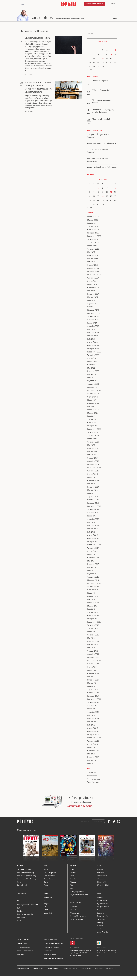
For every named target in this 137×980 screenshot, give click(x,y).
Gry (72, 889)
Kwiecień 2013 (93, 719)
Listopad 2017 (93, 542)
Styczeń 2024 (93, 304)
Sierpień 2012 (93, 745)
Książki (73, 870)
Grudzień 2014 (93, 655)
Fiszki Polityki (101, 949)
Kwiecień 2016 (93, 603)
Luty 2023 (91, 340)
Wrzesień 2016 (93, 587)
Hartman (101, 873)
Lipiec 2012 (92, 748)
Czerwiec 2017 (93, 558)
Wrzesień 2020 (93, 433)
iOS (71, 949)
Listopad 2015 (93, 619)
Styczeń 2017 (93, 574)
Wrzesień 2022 (93, 356)
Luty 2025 (91, 262)
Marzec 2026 (93, 221)
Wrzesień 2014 (93, 664)
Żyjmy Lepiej (22, 886)
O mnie (115, 20)
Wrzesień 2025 (93, 240)
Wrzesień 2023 (93, 317)
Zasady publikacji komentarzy (54, 944)
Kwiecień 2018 (93, 526)
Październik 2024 (94, 275)
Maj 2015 (91, 639)
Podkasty (101, 914)
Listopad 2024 (93, 272)
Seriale (73, 879)
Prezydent (21, 918)
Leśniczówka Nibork (53, 969)
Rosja (46, 883)
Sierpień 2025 (93, 243)
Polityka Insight (38, 969)
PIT (45, 901)
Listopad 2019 (93, 465)
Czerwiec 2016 (93, 597)
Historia (100, 898)
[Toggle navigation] (23, 4)
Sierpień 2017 (93, 552)
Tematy (100, 926)
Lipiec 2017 (92, 555)
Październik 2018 (94, 507)
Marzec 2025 (93, 259)
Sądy (19, 921)
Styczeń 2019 (93, 497)
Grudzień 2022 (93, 346)
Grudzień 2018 (93, 500)
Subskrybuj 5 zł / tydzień (95, 4)
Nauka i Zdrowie (76, 903)
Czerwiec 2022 (93, 365)
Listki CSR (48, 914)
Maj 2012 (91, 755)
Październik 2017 (94, 545)
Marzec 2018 (92, 529)
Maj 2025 (91, 253)
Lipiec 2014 (92, 671)
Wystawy (74, 883)
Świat (46, 866)
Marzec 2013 (92, 722)
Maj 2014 (91, 677)
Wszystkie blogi (103, 886)
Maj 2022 (91, 369)
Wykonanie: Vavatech (86, 969)
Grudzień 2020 (93, 423)
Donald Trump (49, 876)
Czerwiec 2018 (93, 520)
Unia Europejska (50, 873)
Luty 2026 (91, 224)
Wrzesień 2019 (93, 472)
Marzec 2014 (92, 684)
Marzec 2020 (93, 452)
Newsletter (85, 822)
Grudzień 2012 (93, 732)
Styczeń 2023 (93, 343)
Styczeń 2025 (93, 266)
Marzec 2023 (93, 336)
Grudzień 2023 (93, 307)
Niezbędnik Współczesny (26, 879)
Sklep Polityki (102, 932)
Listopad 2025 (93, 234)
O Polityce (21, 956)
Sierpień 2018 (93, 513)
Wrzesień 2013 (93, 703)
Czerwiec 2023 (93, 327)
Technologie (75, 914)
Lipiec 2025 (92, 246)
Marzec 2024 (93, 298)
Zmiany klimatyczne (78, 917)
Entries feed (92, 776)
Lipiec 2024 (92, 285)
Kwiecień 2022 (93, 372)
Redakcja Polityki (23, 940)
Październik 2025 (94, 237)
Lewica (20, 912)
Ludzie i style (102, 901)
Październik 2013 (94, 700)
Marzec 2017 (92, 568)
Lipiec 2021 (92, 401)
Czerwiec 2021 (93, 404)
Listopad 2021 (93, 388)
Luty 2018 (91, 533)
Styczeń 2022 (93, 381)
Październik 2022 (94, 353)
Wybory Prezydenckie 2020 (27, 905)
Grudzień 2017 (93, 539)
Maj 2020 (91, 446)
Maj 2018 (91, 523)
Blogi (99, 866)
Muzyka (73, 873)
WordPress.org (93, 783)
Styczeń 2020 (93, 459)
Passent (100, 870)
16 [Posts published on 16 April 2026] (103, 59)
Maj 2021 (91, 407)
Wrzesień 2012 (93, 742)
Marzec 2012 (92, 761)
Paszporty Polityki (77, 892)
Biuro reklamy (22, 944)
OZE (45, 907)
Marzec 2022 (93, 375)
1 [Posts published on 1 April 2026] (98, 51)
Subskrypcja (98, 822)
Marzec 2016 (92, 607)
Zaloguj (112, 4)
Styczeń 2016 (93, 613)
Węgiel (46, 904)
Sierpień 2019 (93, 475)
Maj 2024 (91, 291)
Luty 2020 (91, 455)
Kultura (73, 866)
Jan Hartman (29, 75)
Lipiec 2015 (92, 632)
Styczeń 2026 (93, 227)
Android (76, 949)
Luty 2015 (91, 648)
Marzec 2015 (92, 645)
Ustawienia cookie (50, 956)
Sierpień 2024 (93, 282)
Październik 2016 (94, 584)
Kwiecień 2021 (93, 410)
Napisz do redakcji (23, 948)
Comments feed (94, 780)
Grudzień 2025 (93, 230)
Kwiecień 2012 (93, 758)
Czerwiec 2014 (93, 674)
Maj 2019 (91, 484)
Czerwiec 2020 (93, 443)
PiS (18, 908)
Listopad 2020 (93, 426)
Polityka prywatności (51, 948)
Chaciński (101, 879)
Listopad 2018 (93, 504)
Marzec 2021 (92, 414)
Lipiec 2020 (92, 439)
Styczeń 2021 (93, 420)
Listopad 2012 (93, 735)
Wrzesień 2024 (93, 279)
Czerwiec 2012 (93, 751)
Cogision (69, 969)
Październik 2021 (94, 391)
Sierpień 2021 (93, 398)
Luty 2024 (91, 301)
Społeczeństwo (103, 904)
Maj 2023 (91, 330)
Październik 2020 (94, 430)
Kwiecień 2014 (93, 681)
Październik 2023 (94, 314)
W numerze (21, 866)
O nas (99, 929)
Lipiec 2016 (92, 594)
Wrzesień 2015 (93, 626)
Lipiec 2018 (92, 517)
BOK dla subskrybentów (25, 952)
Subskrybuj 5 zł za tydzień (80, 807)
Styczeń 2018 (93, 536)
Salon (19, 883)
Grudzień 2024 (93, 269)
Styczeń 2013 (93, 729)
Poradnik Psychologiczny (27, 876)
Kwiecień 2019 (93, 488)
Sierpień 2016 (93, 590)
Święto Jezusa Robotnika (98, 136)
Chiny (46, 886)
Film (72, 876)
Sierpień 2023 (93, 320)
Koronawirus (22, 894)
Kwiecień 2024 (93, 295)
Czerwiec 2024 (93, 288)
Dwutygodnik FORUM (23, 969)
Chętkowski (102, 883)
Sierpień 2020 (93, 436)
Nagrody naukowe (77, 920)
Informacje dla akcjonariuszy (54, 959)
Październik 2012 (94, 738)
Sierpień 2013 (93, 706)
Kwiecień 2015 (93, 642)
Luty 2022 (91, 378)
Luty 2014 (91, 687)
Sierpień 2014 (93, 668)
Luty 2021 (91, 417)
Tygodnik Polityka (24, 870)
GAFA (46, 910)
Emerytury (48, 898)
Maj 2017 (91, 562)
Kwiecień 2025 (93, 256)
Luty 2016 (91, 610)
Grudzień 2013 (93, 693)
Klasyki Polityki (103, 907)
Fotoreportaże (102, 917)
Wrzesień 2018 (93, 510)
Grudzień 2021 (93, 385)
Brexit (46, 870)
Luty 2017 (91, 571)
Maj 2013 (91, 716)
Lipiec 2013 (92, 709)
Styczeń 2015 (93, 652)
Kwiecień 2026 (93, 217)
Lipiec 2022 (92, 362)
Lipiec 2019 (92, 478)
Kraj (19, 901)
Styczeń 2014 (93, 690)
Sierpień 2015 (93, 629)
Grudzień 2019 (93, 462)
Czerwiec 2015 (93, 636)
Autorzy (100, 923)
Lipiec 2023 (92, 324)
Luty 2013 (91, 726)
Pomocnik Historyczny (26, 873)
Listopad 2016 (93, 581)
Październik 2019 (94, 468)
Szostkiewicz (102, 876)
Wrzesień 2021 (93, 394)
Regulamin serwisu (50, 940)
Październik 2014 (94, 661)
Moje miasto (102, 910)
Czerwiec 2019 (93, 481)
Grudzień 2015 (93, 616)
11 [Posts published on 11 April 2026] (111, 55)
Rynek (46, 894)
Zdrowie (74, 907)
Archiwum (101, 920)
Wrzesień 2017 (93, 549)
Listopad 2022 (93, 349)
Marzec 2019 (92, 491)
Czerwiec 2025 (93, 250)
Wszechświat (75, 910)
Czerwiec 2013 (93, 713)
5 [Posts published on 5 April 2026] (115, 51)
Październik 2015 (94, 623)
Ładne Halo (75, 969)
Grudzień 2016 (93, 578)
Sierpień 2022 (93, 359)
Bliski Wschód (49, 879)
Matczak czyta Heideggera (104, 144)
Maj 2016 (91, 600)
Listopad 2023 (93, 311)
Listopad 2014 (93, 658)
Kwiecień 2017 (93, 565)
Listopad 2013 (93, 697)
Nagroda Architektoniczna (80, 895)
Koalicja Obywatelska (25, 915)
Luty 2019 (91, 494)
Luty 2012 (91, 764)
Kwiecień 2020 (93, 449)
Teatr (72, 886)
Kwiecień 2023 (93, 333)
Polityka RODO (49, 952)
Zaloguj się (92, 773)
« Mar (90, 70)
